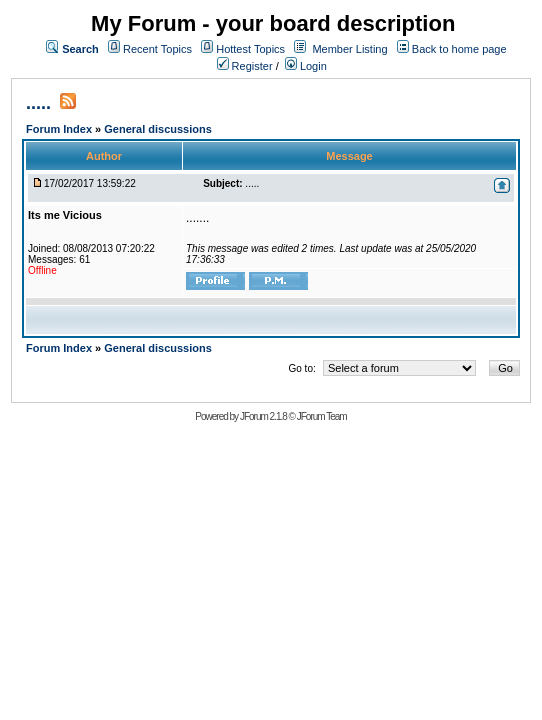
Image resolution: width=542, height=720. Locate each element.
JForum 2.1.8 (263, 416)
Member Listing (349, 49)
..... (38, 103)
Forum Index (60, 129)
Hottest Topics (250, 49)
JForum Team (322, 416)
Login (306, 66)
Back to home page (459, 49)
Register (245, 66)
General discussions (158, 129)
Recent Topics (157, 49)
